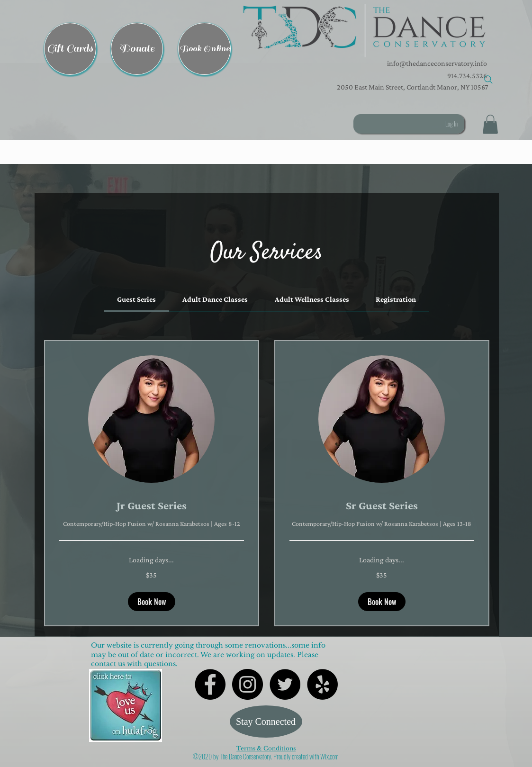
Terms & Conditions (266, 748)
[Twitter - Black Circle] (285, 684)
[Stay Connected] (266, 722)
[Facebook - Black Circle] (210, 684)
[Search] (488, 80)
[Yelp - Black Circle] (322, 684)
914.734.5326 (467, 76)
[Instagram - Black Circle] (248, 684)
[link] (136, 299)
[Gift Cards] (70, 49)
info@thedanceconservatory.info (436, 63)
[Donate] (137, 49)
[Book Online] (204, 49)
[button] (364, 31)
